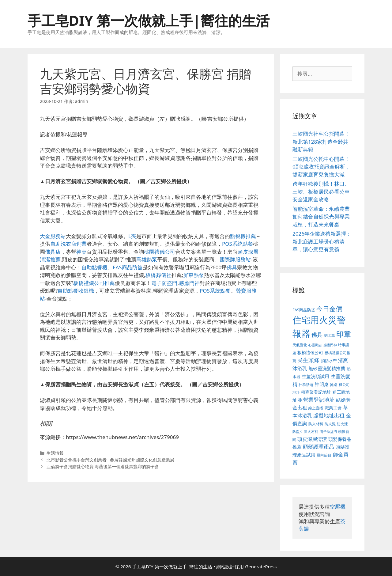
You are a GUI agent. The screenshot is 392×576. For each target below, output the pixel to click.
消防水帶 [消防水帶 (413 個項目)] (329, 361)
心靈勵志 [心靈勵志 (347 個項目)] (315, 345)
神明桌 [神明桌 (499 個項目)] (322, 384)
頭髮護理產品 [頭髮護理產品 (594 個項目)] (318, 447)
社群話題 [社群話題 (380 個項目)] (306, 385)
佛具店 (53, 252)
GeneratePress (261, 567)
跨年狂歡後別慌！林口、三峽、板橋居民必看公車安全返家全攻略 (321, 191)
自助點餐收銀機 (76, 291)
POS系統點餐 (237, 244)
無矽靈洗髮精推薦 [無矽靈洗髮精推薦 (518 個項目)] (327, 368)
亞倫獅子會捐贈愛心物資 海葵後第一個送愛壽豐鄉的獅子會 (103, 466)
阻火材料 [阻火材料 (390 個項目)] (311, 432)
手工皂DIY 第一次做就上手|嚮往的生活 (149, 20)
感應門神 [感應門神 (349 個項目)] (330, 345)
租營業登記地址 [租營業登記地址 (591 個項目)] (316, 400)
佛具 (232, 267)
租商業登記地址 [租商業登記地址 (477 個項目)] (316, 392)
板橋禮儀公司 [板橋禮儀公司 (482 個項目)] (310, 352)
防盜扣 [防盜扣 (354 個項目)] (298, 432)
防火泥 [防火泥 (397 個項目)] (330, 424)
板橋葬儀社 (158, 275)
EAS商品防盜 (128, 267)
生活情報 (55, 453)
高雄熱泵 (147, 259)
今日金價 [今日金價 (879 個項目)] (329, 309)
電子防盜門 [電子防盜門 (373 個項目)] (328, 432)
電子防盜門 (164, 283)
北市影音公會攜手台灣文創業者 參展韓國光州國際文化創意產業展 (110, 460)
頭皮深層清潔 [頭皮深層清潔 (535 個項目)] (312, 439)
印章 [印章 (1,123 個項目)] (344, 334)
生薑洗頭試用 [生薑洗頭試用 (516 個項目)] (315, 376)
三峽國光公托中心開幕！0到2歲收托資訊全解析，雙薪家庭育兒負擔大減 (321, 167)
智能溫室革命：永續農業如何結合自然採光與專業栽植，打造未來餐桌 (321, 217)
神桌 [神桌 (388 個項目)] (334, 385)
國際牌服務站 (235, 259)
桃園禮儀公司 (160, 252)
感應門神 (189, 283)
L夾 (132, 236)
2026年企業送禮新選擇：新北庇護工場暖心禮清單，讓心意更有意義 (322, 241)
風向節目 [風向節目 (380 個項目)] (324, 455)
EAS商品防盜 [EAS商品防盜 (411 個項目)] (304, 310)
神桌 (81, 252)
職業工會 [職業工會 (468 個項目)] (333, 408)
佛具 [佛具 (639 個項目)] (317, 335)
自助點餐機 (94, 267)
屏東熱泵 (194, 275)
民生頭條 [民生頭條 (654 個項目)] (308, 360)
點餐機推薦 (243, 236)
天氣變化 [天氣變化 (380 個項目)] (300, 345)
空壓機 (338, 507)
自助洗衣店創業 (68, 244)
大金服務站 (53, 236)
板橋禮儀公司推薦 (94, 283)
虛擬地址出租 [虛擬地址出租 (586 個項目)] (329, 415)
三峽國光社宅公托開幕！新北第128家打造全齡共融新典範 (321, 142)
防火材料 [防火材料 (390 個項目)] (316, 424)
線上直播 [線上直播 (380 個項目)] (316, 408)
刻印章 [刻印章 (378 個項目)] (330, 335)
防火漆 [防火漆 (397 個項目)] (342, 424)
